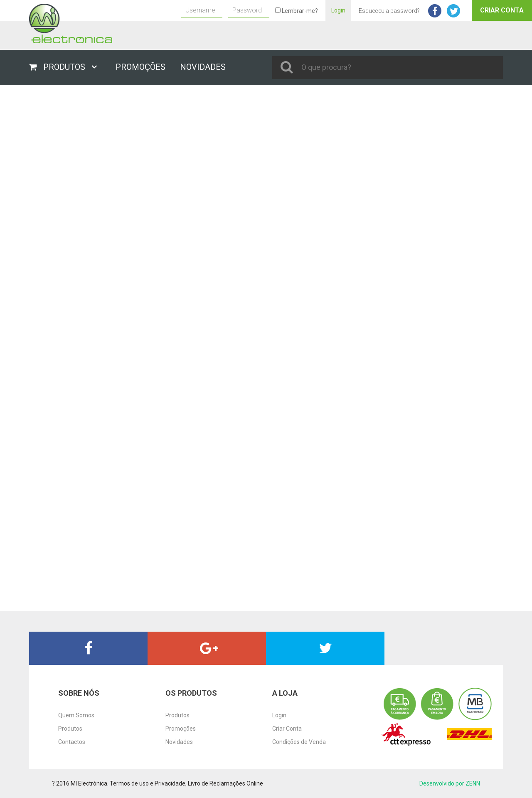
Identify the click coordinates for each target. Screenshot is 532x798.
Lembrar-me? (297, 11)
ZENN (473, 783)
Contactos (72, 742)
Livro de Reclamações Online (225, 783)
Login (338, 10)
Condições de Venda (299, 742)
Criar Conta (502, 10)
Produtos (70, 729)
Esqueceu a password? (389, 11)
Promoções (181, 729)
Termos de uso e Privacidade (148, 783)
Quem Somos (76, 715)
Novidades (179, 742)
